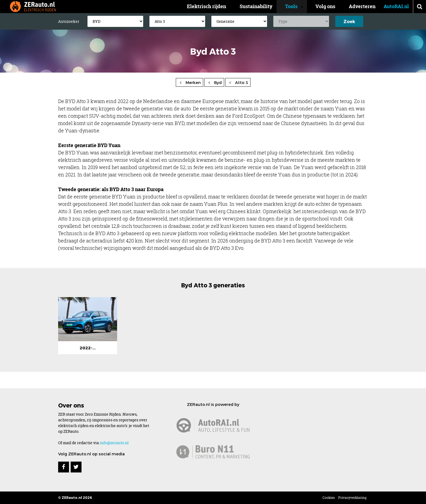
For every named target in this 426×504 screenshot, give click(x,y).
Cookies (329, 498)
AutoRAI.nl (396, 6)
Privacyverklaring (352, 498)
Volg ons (325, 6)
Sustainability (265, 6)
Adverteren (362, 6)
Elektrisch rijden (215, 6)
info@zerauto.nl (114, 443)
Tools (296, 6)
